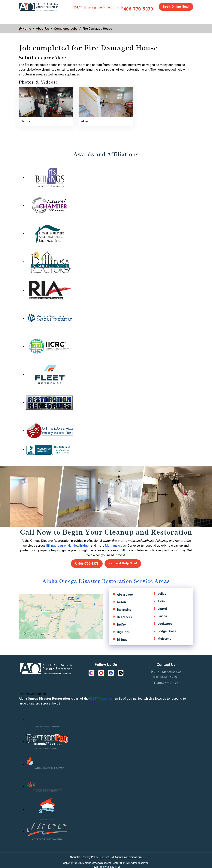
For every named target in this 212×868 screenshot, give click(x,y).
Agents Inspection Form (129, 857)
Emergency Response (171, 19)
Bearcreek (125, 617)
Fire (57, 17)
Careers (196, 17)
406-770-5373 (138, 9)
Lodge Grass (167, 631)
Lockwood (165, 624)
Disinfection (121, 17)
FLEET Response (101, 698)
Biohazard (145, 17)
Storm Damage (77, 19)
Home (23, 17)
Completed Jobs (66, 29)
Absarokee (125, 594)
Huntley (73, 546)
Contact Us (106, 857)
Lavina (162, 616)
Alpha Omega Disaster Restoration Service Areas (106, 581)
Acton (121, 602)
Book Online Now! (176, 7)
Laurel (62, 546)
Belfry (121, 625)
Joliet (162, 594)
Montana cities (115, 546)
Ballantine (124, 610)
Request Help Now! (123, 563)
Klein (161, 601)
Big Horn (123, 632)
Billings (51, 546)
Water (39, 17)
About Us (42, 29)
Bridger (84, 546)
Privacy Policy (90, 857)
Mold (98, 17)
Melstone (164, 639)
